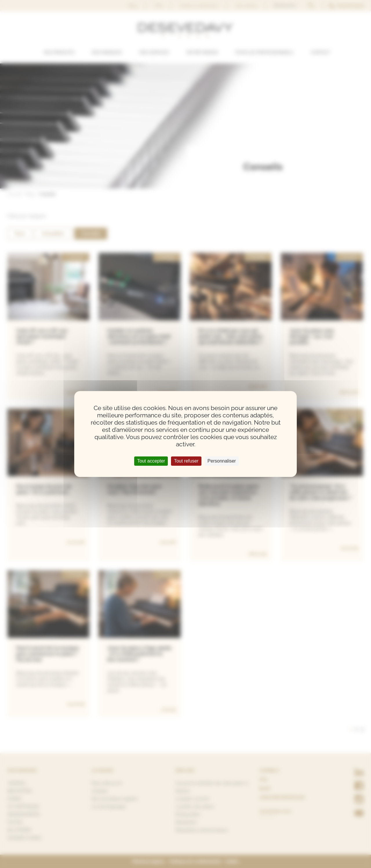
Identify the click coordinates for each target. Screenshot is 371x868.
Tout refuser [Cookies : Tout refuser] (186, 461)
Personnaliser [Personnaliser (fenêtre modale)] (222, 461)
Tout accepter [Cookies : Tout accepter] (151, 461)
